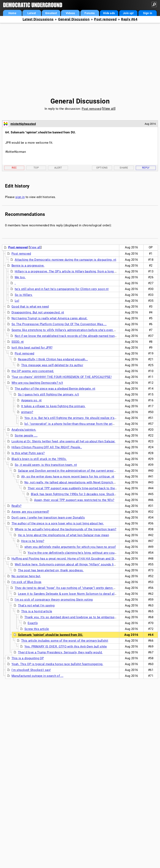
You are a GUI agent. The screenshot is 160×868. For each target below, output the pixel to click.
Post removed (105, 19)
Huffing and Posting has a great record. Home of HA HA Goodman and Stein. (65, 559)
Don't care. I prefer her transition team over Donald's (48, 518)
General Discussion (74, 19)
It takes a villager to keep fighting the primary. (53, 406)
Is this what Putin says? (28, 453)
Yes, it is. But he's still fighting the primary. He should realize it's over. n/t (76, 418)
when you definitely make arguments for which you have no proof (70, 547)
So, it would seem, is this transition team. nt (46, 465)
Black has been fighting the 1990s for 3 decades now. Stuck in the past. (81, 494)
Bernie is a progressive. (28, 266)
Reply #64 (129, 19)
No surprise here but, (26, 576)
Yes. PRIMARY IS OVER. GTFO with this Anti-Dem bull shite (66, 647)
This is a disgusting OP (28, 658)
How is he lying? (33, 541)
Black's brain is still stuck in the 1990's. (39, 459)
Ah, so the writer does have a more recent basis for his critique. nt (68, 477)
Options (102, 168)
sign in (20, 197)
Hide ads (109, 13)
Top (36, 168)
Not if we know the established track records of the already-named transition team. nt (75, 336)
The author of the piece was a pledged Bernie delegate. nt (55, 389)
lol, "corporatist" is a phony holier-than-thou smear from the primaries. (74, 424)
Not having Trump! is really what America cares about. (50, 318)
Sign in (148, 13)
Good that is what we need (30, 307)
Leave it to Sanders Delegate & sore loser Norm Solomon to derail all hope (71, 594)
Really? (16, 506)
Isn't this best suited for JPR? (32, 348)
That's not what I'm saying (36, 605)
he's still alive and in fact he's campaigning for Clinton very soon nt (62, 289)
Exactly (33, 623)
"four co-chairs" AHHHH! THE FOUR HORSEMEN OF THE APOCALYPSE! (62, 377)
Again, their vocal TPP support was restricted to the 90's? (74, 500)
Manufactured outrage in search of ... (37, 676)
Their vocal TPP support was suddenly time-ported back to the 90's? (75, 488)
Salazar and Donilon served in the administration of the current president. (69, 471)
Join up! (128, 13)
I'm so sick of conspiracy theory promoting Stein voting (54, 600)
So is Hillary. (24, 295)
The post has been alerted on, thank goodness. (51, 570)
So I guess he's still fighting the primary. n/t (48, 394)
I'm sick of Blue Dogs (26, 582)
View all (109, 109)
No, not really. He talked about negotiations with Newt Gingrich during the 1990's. (81, 482)
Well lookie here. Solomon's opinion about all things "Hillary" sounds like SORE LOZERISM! (78, 564)
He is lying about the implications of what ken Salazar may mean (63, 535)
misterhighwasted (23, 124)
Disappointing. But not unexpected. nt (38, 312)
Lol (17, 301)
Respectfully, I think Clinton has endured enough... (53, 359)
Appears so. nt (31, 400)
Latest (32, 13)
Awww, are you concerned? (30, 512)
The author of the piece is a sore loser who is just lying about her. (58, 523)
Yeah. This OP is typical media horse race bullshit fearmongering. (57, 664)
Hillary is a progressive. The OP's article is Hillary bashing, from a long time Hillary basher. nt (80, 271)
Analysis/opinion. (24, 430)
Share (124, 168)
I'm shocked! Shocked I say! (31, 670)
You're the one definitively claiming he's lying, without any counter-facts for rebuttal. (86, 553)
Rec (14, 168)
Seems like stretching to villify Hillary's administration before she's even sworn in (69, 330)
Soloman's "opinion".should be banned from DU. (51, 635)
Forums (90, 13)
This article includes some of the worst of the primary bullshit (65, 641)
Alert (58, 168)
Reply (146, 168)
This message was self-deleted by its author (52, 365)
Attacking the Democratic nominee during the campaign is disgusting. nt (65, 260)
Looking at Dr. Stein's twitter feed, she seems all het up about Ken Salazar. (63, 441)
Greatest (51, 13)
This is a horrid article (37, 611)
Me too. (20, 277)
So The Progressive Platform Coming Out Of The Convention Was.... (59, 324)
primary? (27, 412)
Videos (70, 13)
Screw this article (37, 629)
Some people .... (26, 436)
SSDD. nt (18, 342)
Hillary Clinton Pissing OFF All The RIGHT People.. (47, 447)
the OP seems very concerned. (33, 371)
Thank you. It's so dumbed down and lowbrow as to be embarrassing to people (79, 617)
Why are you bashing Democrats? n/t (37, 383)
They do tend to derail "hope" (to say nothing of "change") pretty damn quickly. (70, 588)
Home (12, 13)
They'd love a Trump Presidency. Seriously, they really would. (60, 652)
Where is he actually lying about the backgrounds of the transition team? (66, 529)
